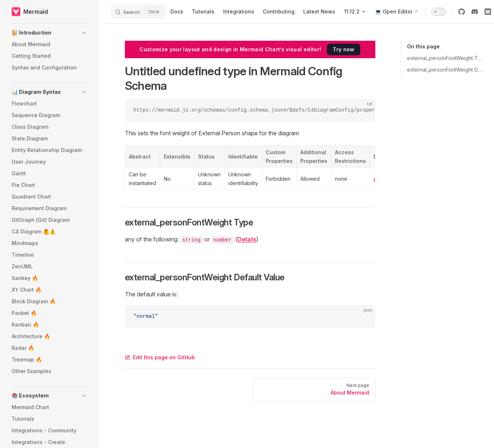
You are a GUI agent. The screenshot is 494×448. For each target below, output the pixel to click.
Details (247, 239)
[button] (50, 33)
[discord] (475, 12)
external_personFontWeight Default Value (445, 70)
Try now (343, 49)
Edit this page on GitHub (160, 357)
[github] (462, 12)
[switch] (439, 12)
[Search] (138, 12)
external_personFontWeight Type (445, 58)
